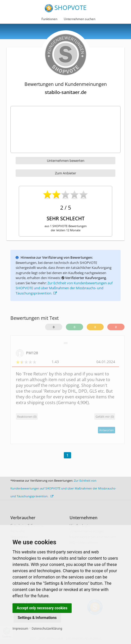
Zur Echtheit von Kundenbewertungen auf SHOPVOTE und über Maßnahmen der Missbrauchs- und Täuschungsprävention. (64, 288)
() (105, 416)
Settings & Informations (37, 618)
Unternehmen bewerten (66, 161)
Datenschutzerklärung (47, 629)
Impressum (20, 629)
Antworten (107, 430)
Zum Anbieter (65, 173)
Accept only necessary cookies (42, 608)
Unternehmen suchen (80, 19)
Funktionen (49, 19)
